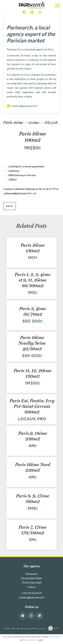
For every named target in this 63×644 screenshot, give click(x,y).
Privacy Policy (54, 637)
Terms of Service (31, 640)
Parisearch (32, 574)
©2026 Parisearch (8, 629)
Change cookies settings (40, 629)
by (57, 628)
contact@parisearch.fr (22, 106)
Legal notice (18, 629)
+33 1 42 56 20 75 (32, 593)
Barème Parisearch (28, 629)
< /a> (20, 193)
